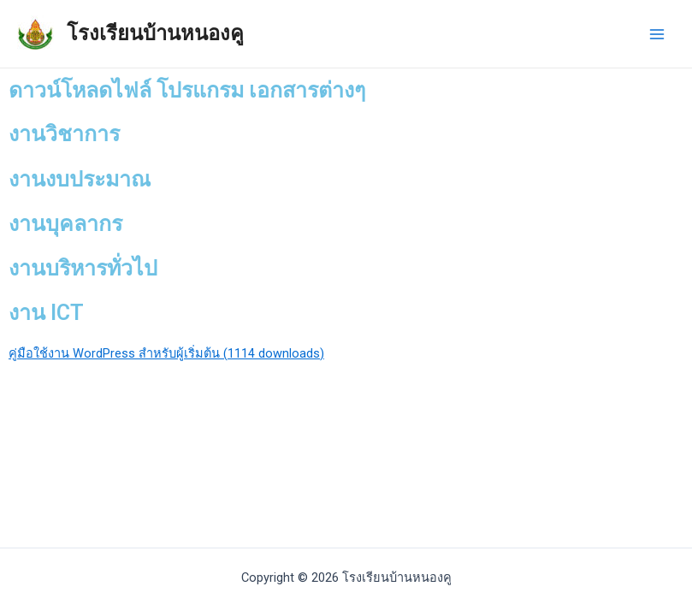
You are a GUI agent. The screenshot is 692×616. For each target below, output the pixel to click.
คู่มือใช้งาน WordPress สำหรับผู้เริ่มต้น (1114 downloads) (166, 353)
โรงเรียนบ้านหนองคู (155, 33)
